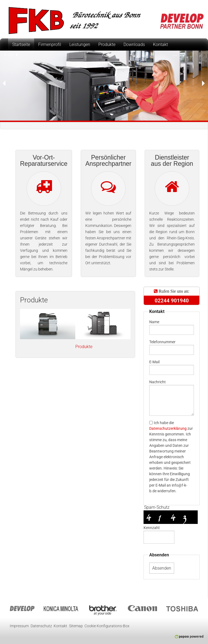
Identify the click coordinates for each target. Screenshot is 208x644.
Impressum (19, 626)
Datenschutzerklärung (168, 428)
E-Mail (154, 362)
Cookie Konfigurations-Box (107, 626)
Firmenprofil (50, 44)
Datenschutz (41, 626)
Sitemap (76, 626)
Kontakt (160, 44)
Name (154, 322)
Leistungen (80, 44)
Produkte (107, 44)
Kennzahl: (152, 528)
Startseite (21, 44)
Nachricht (157, 382)
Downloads (134, 44)
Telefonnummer (162, 342)
